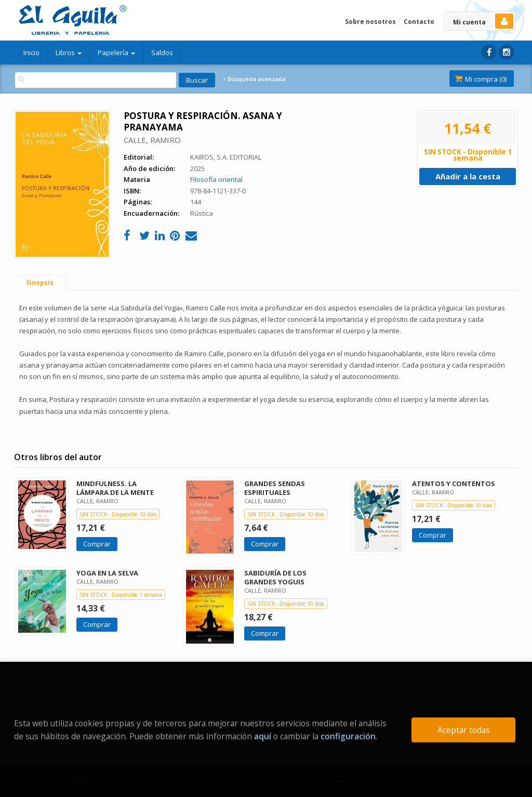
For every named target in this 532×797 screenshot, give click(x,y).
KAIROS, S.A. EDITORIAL (226, 157)
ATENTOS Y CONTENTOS (454, 484)
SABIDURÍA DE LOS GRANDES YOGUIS (275, 577)
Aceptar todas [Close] (464, 730)
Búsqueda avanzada (255, 79)
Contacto (419, 22)
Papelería (116, 53)
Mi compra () (481, 79)
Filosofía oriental (216, 179)
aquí (263, 736)
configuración (348, 736)
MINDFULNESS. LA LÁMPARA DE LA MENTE (115, 488)
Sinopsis (40, 283)
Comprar (97, 544)
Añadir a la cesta (468, 176)
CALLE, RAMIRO (152, 140)
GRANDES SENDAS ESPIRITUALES (275, 488)
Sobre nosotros (370, 22)
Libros (69, 53)
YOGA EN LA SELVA (107, 573)
